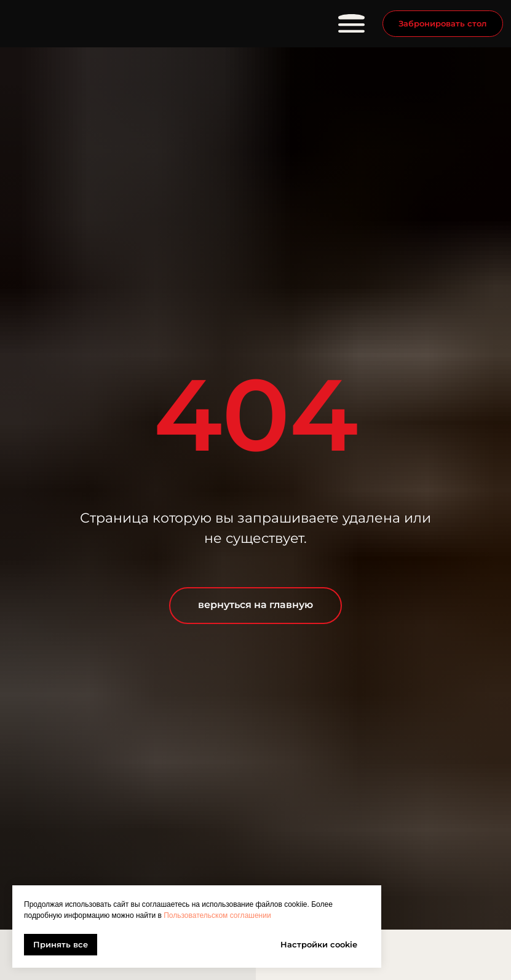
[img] (86, 24)
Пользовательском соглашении (217, 915)
